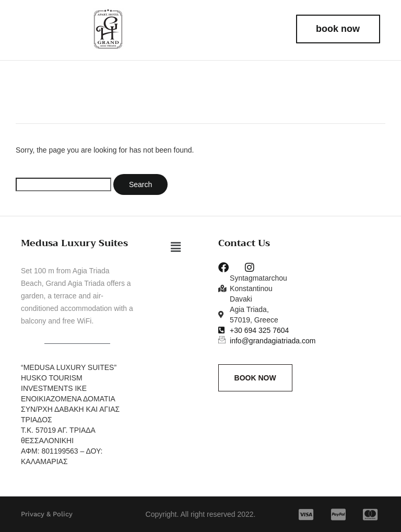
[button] (176, 247)
